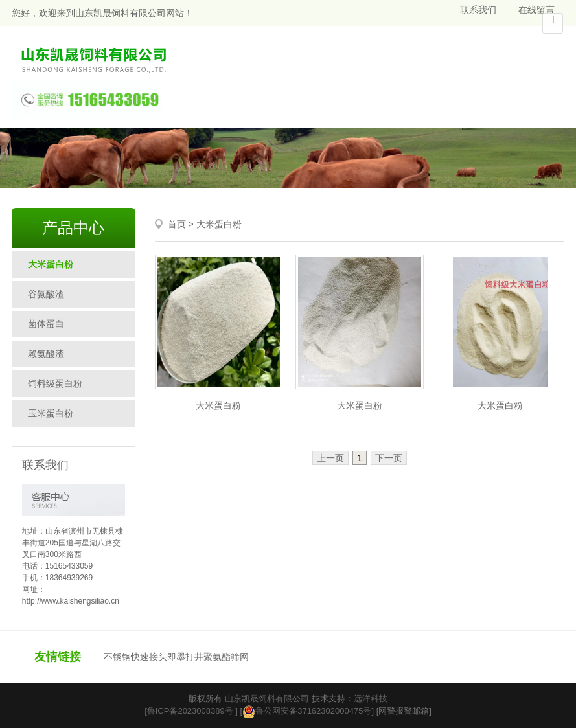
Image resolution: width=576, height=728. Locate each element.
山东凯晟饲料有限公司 (267, 699)
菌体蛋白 (46, 324)
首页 (177, 224)
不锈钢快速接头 (135, 657)
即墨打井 (185, 657)
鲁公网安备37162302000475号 (307, 711)
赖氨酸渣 (46, 354)
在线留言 (536, 10)
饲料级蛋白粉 (55, 383)
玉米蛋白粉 (51, 413)
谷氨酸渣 (46, 294)
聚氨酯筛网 (226, 657)
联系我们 (478, 10)
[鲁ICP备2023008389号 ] (191, 711)
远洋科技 (371, 699)
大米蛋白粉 (51, 264)
